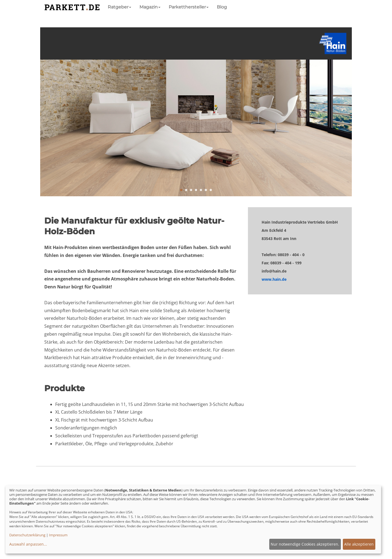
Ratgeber (119, 7)
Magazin (150, 7)
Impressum (58, 535)
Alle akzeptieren (359, 544)
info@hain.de (274, 271)
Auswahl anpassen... (28, 544)
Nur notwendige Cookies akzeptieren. (305, 544)
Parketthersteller (189, 7)
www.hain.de (274, 279)
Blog (222, 7)
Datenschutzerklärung (27, 535)
